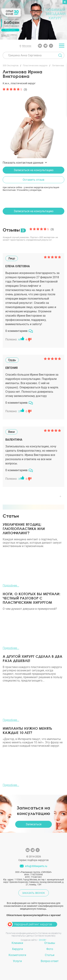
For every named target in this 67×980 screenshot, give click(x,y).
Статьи (50, 955)
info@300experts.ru (36, 866)
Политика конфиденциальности (22, 933)
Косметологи (17, 955)
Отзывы (50, 943)
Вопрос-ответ (50, 961)
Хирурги (17, 949)
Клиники (17, 943)
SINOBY (43, 940)
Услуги (17, 961)
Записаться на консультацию (34, 170)
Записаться (34, 824)
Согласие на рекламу (45, 936)
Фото (50, 949)
